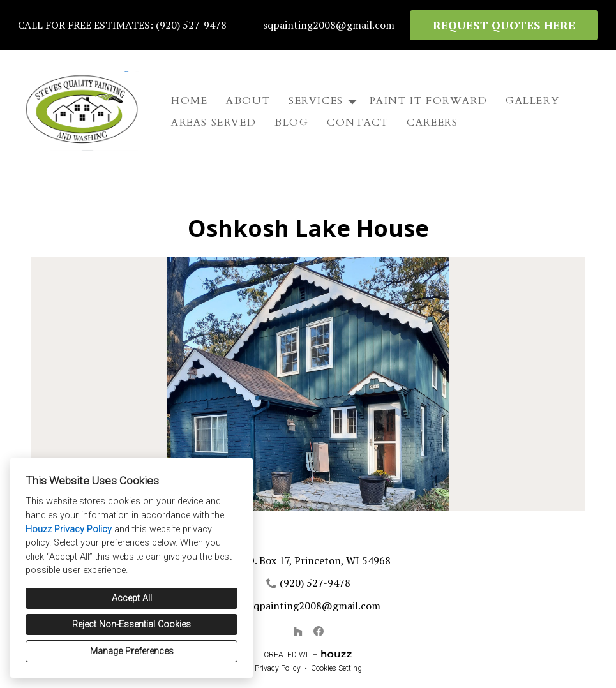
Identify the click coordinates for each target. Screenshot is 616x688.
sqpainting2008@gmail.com (329, 25)
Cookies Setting (336, 668)
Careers (432, 123)
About (248, 101)
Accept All (132, 598)
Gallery (532, 101)
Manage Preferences (132, 651)
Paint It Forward (429, 101)
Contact (357, 123)
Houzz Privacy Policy (69, 529)
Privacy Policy (278, 668)
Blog (291, 123)
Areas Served (214, 123)
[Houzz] (298, 631)
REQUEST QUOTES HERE (504, 25)
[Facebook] (319, 631)
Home (189, 101)
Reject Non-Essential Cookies (131, 624)
